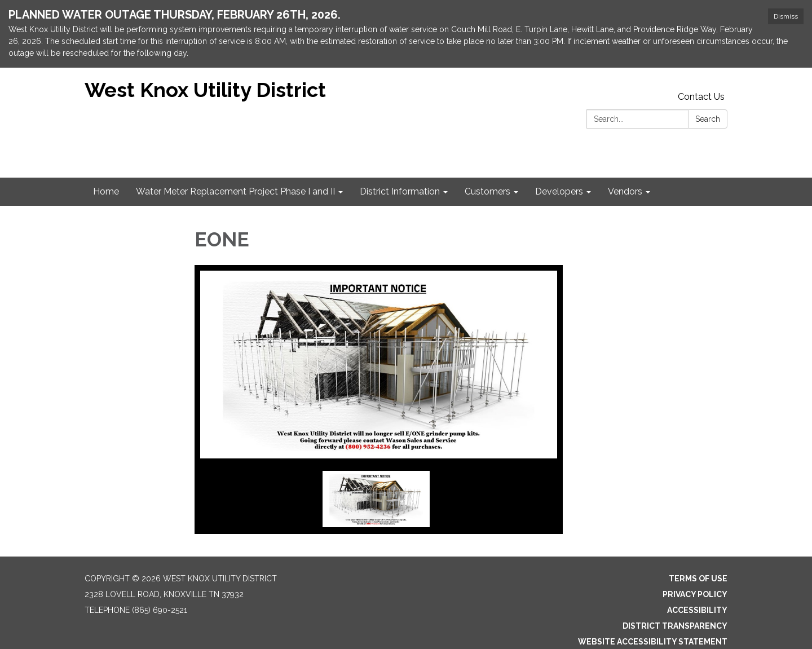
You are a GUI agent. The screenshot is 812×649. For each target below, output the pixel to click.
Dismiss (786, 16)
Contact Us (701, 97)
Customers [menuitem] (487, 191)
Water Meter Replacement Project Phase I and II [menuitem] (235, 191)
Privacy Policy (695, 594)
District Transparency (675, 626)
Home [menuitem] (106, 191)
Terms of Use (698, 579)
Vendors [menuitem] (625, 191)
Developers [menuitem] (559, 191)
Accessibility (697, 610)
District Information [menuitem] (400, 191)
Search (708, 119)
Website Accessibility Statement (653, 642)
